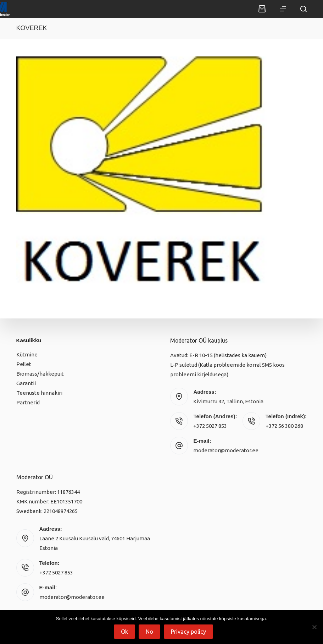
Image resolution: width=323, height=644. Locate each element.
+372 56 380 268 (284, 426)
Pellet (24, 364)
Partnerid (28, 402)
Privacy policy (188, 632)
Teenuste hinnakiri (39, 393)
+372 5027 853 (210, 426)
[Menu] (283, 9)
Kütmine (27, 354)
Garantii (26, 383)
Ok (124, 632)
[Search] (303, 9)
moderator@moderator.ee (226, 450)
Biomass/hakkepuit (40, 374)
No (149, 632)
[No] (314, 627)
